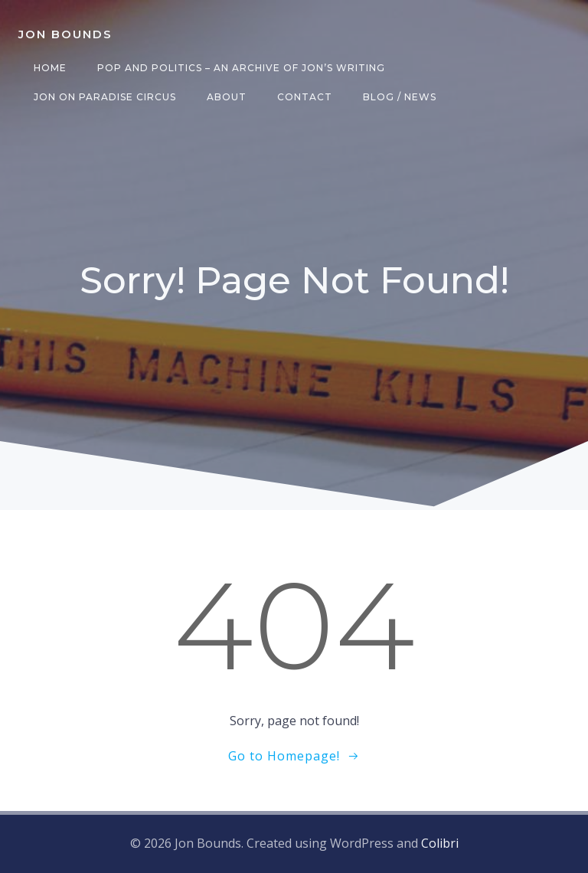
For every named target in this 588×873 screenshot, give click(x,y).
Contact (305, 97)
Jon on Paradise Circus (105, 97)
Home (50, 68)
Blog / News (400, 97)
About (227, 97)
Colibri (440, 843)
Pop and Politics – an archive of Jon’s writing (241, 68)
